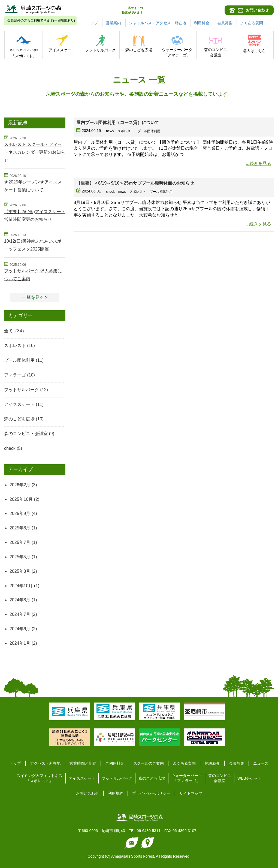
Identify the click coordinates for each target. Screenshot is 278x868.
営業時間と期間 (83, 763)
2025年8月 (20, 528)
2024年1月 (20, 643)
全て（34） (15, 331)
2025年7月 (20, 542)
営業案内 (113, 23)
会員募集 (225, 23)
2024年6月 (20, 629)
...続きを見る (259, 163)
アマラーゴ (15, 375)
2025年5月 (20, 557)
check (10, 448)
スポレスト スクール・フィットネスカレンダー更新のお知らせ (35, 152)
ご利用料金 (115, 763)
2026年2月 (20, 485)
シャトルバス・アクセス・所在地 (158, 23)
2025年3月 (20, 571)
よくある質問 (252, 23)
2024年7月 (20, 614)
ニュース (261, 763)
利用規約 (116, 793)
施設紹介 (212, 763)
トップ (92, 23)
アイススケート (19, 404)
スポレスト (15, 346)
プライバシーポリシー (151, 793)
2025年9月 (20, 513)
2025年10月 (21, 499)
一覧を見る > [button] (35, 297)
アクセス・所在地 (45, 763)
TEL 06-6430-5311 (144, 831)
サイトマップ (191, 793)
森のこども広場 (19, 419)
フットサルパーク (22, 390)
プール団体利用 (19, 360)
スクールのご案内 (149, 763)
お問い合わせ (87, 793)
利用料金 (202, 23)
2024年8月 (20, 600)
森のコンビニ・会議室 (26, 434)
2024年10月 (21, 586)
